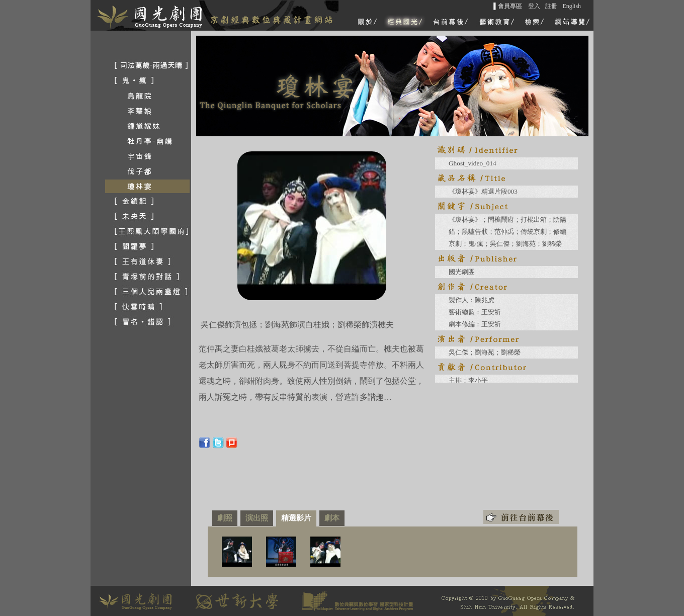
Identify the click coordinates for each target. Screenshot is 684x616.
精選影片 (296, 518)
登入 (534, 6)
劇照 (225, 518)
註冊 (551, 6)
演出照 (257, 518)
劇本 (332, 518)
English (572, 6)
